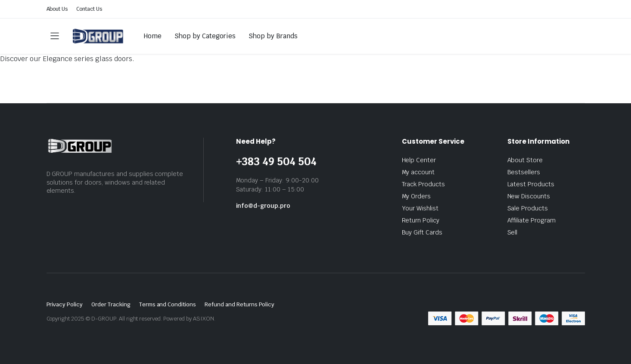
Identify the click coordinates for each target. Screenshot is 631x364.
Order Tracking (111, 304)
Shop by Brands (273, 36)
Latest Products (531, 184)
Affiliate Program (532, 220)
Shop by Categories (205, 36)
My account (418, 172)
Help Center (419, 160)
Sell (513, 232)
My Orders (417, 196)
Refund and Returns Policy (239, 304)
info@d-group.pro (263, 206)
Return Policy (421, 220)
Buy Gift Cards (422, 232)
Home (153, 36)
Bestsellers (524, 172)
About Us (57, 9)
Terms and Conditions (168, 304)
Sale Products (528, 208)
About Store (525, 160)
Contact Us (89, 9)
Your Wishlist (420, 208)
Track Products (424, 184)
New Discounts (529, 196)
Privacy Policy (65, 304)
